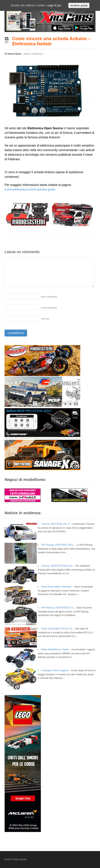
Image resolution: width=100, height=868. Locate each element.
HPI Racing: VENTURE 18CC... (58, 545)
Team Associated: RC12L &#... (58, 628)
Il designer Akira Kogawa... (56, 670)
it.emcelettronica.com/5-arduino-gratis (30, 189)
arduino (27, 54)
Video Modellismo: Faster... (56, 649)
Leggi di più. (54, 5)
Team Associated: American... (57, 587)
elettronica (37, 54)
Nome (49, 297)
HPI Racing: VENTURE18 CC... (58, 608)
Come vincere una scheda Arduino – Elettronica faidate (51, 41)
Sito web (45, 319)
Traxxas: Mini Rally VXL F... (56, 524)
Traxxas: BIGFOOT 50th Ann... (58, 566)
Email (49, 308)
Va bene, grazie (79, 5)
